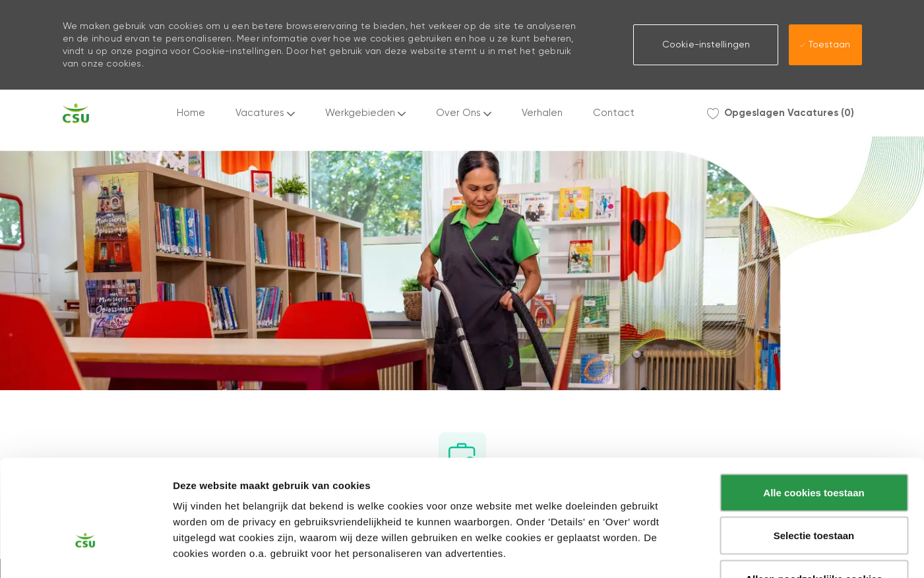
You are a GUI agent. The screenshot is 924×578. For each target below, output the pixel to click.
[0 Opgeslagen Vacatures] (781, 113)
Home (191, 113)
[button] (706, 45)
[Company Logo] (76, 113)
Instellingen (709, 553)
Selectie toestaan (814, 448)
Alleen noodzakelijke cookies (814, 491)
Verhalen (542, 113)
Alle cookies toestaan (814, 405)
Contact (614, 113)
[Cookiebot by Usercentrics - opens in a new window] (85, 552)
